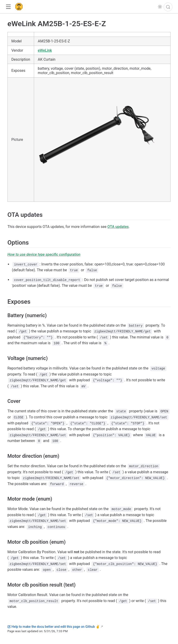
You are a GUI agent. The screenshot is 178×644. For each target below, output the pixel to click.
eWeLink (45, 50)
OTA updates (118, 227)
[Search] (168, 7)
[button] (8, 7)
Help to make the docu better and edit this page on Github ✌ (54, 627)
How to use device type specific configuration (44, 254)
